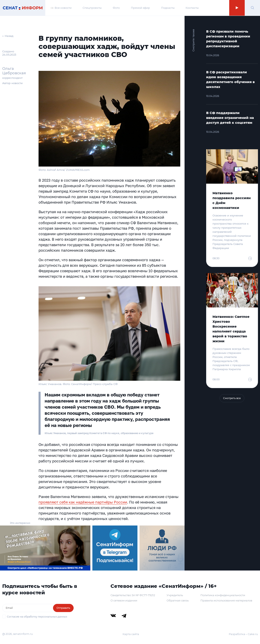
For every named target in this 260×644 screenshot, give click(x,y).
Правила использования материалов (226, 600)
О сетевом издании (124, 600)
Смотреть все (232, 398)
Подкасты (168, 8)
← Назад (8, 36)
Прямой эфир (140, 8)
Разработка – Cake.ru (243, 634)
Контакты (192, 8)
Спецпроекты (92, 8)
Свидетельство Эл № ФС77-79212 (133, 595)
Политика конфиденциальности (223, 595)
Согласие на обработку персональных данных (37, 617)
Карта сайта (131, 634)
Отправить (63, 608)
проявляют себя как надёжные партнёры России (83, 502)
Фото (116, 8)
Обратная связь (178, 600)
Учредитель (175, 595)
